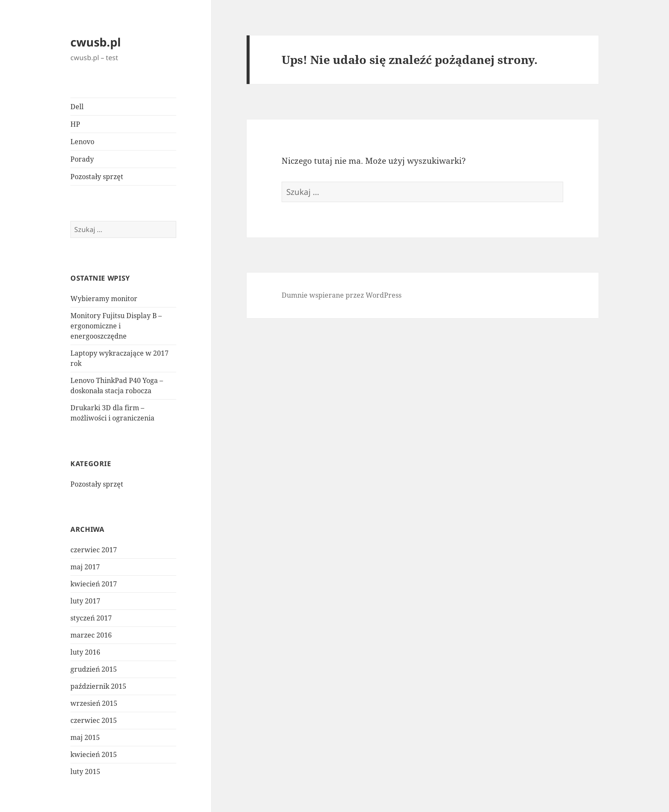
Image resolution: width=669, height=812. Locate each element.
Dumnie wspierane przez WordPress (342, 295)
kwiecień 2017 (94, 584)
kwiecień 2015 (94, 754)
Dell (77, 107)
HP (75, 124)
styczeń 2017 (91, 618)
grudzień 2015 (94, 669)
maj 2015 (85, 737)
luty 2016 (85, 652)
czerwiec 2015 (94, 720)
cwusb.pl (96, 42)
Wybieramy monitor (104, 299)
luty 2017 (85, 601)
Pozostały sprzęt (97, 177)
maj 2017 (85, 567)
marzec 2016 (91, 635)
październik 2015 (98, 686)
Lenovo (82, 142)
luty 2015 (85, 771)
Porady (82, 159)
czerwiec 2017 (94, 550)
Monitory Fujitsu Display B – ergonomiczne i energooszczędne (116, 326)
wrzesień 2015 (94, 703)
